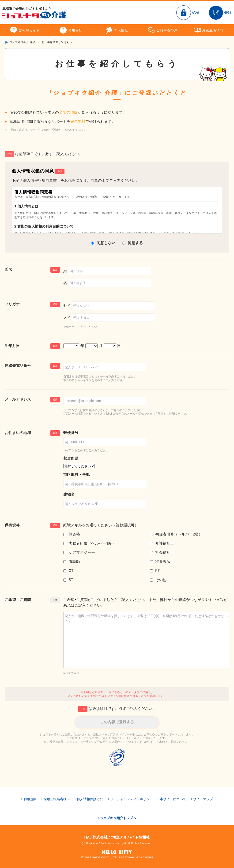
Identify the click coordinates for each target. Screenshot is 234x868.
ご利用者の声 (167, 30)
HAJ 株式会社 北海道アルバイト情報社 (117, 837)
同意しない (106, 243)
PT (158, 571)
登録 (228, 13)
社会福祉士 (165, 552)
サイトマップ (203, 799)
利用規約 (30, 799)
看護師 (74, 562)
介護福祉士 (165, 543)
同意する (135, 243)
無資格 (74, 534)
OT (71, 571)
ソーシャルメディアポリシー (132, 799)
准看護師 (163, 562)
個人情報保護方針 (90, 799)
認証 (196, 13)
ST (71, 580)
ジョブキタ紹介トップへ (118, 818)
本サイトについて (173, 799)
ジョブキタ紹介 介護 (22, 42)
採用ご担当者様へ (57, 799)
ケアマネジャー (82, 552)
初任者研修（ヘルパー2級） (179, 534)
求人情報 (121, 30)
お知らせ (75, 30)
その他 (161, 580)
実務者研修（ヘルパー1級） (92, 543)
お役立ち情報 (213, 30)
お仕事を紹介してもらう (57, 42)
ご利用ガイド (29, 30)
